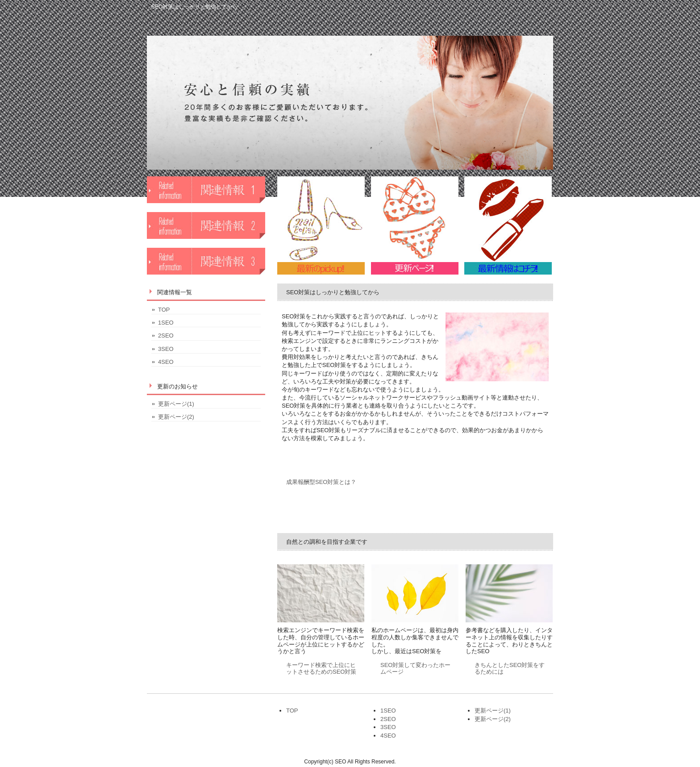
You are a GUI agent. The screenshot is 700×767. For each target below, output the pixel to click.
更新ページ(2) (176, 417)
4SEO (166, 362)
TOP (164, 310)
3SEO (166, 349)
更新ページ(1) (176, 404)
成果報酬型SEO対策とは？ (321, 482)
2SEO (166, 336)
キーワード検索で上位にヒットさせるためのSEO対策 (321, 669)
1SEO (166, 323)
